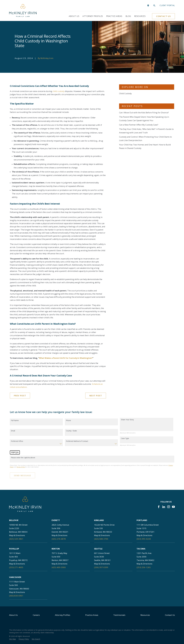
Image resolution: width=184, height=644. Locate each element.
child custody (58, 91)
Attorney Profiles (63, 615)
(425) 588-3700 (101, 539)
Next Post (96, 396)
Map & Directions (17, 535)
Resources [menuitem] (140, 16)
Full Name (15, 421)
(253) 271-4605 (16, 567)
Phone (68, 421)
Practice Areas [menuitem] (114, 16)
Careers (36, 615)
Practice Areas (92, 615)
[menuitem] (12, 639)
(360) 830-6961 (16, 596)
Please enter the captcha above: (23, 458)
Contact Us (164, 16)
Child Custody (125, 93)
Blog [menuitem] (128, 16)
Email (13, 431)
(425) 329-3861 (16, 539)
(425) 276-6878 (59, 539)
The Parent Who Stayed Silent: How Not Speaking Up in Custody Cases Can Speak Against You (144, 119)
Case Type (125, 438)
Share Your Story (127, 420)
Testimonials (119, 615)
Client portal (167, 5)
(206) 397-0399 (101, 567)
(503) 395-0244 (144, 539)
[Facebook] (159, 507)
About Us (13, 615)
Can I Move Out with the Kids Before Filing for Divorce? (144, 113)
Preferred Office (17, 441)
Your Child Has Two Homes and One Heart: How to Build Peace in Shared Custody (145, 146)
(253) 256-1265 (144, 567)
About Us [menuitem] (74, 16)
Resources (145, 615)
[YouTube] (173, 507)
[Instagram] (169, 507)
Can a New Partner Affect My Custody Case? (139, 125)
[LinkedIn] (164, 507)
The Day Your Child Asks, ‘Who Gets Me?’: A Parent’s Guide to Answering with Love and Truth (146, 131)
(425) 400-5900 (59, 567)
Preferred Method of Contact (77, 441)
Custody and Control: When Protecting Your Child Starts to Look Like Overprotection (145, 139)
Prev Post (20, 396)
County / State (71, 431)
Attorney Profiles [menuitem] (93, 16)
